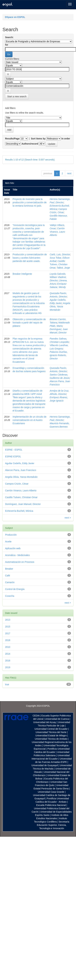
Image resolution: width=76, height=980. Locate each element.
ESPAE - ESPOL (14, 450)
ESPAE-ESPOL (13, 457)
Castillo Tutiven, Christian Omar (59, 264)
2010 (8, 647)
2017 (8, 633)
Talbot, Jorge (63, 268)
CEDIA (36, 716)
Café (8, 576)
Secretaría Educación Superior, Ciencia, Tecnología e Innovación (53, 825)
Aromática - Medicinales (17, 555)
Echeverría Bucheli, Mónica (19, 511)
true (7, 684)
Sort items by (38, 139)
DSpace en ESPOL (15, 17)
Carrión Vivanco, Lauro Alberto (57, 232)
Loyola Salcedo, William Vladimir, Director (58, 277)
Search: (9, 37)
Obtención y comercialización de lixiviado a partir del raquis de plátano (29, 323)
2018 (8, 640)
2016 (8, 661)
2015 (8, 627)
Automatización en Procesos (20, 562)
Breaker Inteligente (22, 274)
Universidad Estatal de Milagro (51, 735)
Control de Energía (15, 589)
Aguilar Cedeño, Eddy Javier (20, 463)
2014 (8, 654)
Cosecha (10, 596)
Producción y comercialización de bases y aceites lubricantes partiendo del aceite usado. (30, 258)
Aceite (8, 542)
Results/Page (12, 139)
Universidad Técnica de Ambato (51, 739)
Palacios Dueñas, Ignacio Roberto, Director (59, 355)
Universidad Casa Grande (51, 792)
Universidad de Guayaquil (45, 765)
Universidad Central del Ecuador (51, 729)
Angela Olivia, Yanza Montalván (60, 306)
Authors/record (30, 144)
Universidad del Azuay (45, 722)
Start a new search (17, 96)
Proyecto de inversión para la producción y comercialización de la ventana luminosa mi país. (30, 202)
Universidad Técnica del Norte (51, 732)
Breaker (9, 569)
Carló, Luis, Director (60, 254)
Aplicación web (13, 548)
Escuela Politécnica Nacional (51, 805)
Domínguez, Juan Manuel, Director (23, 504)
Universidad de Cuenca (57, 719)
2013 (8, 620)
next (69, 173)
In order (66, 139)
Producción (11, 535)
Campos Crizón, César (17, 484)
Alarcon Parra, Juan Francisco (21, 470)
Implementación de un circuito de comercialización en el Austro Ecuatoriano (30, 420)
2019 (8, 667)
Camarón (10, 582)
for (7, 45)
